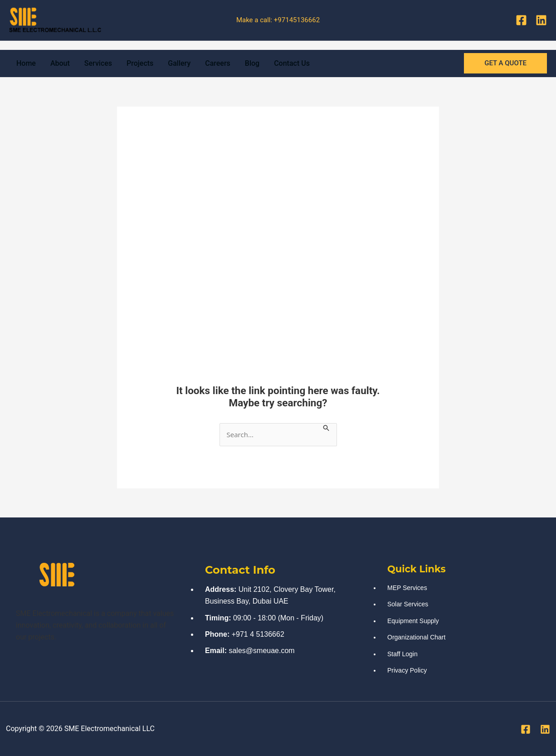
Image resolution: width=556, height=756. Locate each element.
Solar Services (408, 604)
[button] (505, 63)
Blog (252, 63)
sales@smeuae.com (261, 651)
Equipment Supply (413, 621)
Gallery (179, 63)
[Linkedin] (541, 20)
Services (98, 63)
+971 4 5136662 (258, 634)
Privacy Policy (407, 670)
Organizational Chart (416, 637)
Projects (140, 63)
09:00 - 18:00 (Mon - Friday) (278, 618)
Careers (218, 63)
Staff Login (402, 654)
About (60, 63)
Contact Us (292, 63)
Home (26, 63)
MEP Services (407, 588)
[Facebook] (521, 20)
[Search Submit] (327, 428)
